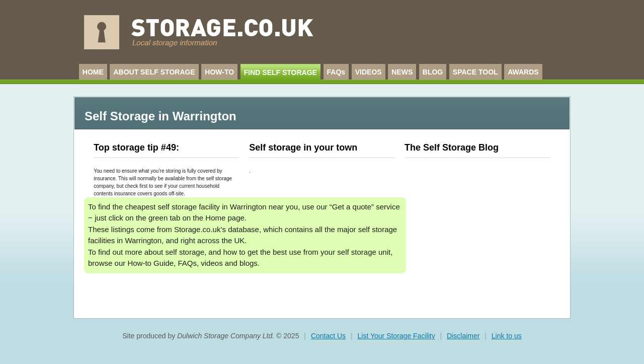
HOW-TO (219, 72)
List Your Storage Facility (396, 336)
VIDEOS (369, 72)
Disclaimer (463, 336)
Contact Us (328, 336)
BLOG (433, 72)
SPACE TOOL (475, 72)
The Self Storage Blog (452, 148)
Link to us (507, 336)
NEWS (402, 72)
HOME (93, 72)
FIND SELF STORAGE (280, 72)
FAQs (336, 72)
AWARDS (523, 72)
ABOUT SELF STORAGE (154, 72)
